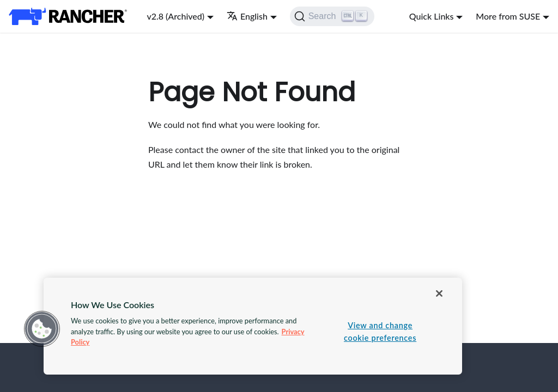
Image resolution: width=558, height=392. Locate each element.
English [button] (247, 16)
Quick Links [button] (432, 16)
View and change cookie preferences (380, 332)
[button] (42, 329)
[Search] (332, 16)
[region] (253, 326)
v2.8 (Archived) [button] (175, 16)
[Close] (439, 293)
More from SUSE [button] (508, 16)
